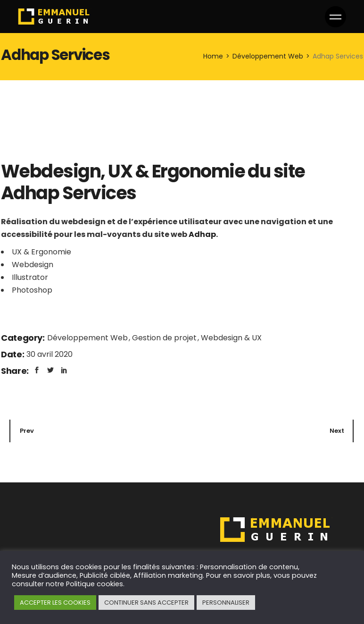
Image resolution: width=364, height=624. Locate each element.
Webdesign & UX (231, 338)
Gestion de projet (165, 338)
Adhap (202, 234)
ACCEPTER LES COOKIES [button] (55, 603)
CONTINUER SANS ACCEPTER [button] (146, 603)
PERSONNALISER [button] (226, 603)
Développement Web (88, 338)
